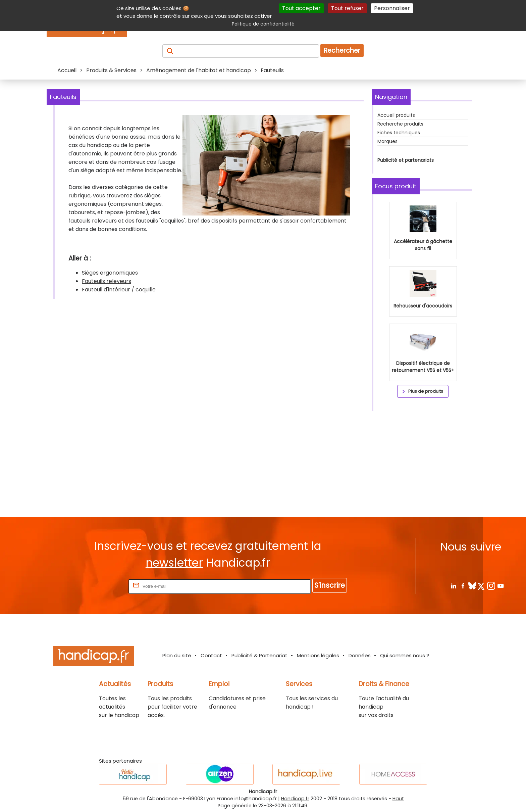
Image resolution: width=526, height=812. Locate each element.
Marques (387, 141)
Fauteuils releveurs (107, 281)
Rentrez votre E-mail (100, 586)
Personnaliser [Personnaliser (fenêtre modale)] (392, 8)
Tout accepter (301, 8)
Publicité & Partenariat (259, 655)
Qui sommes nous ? (405, 655)
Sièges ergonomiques (110, 273)
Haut (398, 799)
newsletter (174, 563)
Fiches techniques (399, 133)
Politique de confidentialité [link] (263, 24)
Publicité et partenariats (406, 160)
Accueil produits (396, 115)
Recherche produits (400, 124)
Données (360, 655)
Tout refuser (347, 8)
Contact (211, 655)
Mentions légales (318, 655)
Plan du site (177, 655)
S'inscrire (330, 585)
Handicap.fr (295, 799)
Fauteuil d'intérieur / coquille (119, 290)
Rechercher (342, 51)
